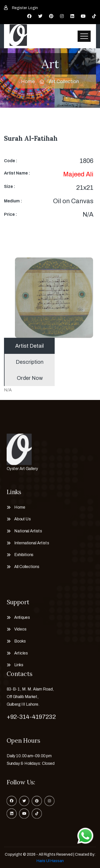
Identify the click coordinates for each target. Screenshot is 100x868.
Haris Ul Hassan (50, 861)
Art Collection (64, 81)
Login (33, 8)
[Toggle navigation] (84, 36)
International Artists (29, 544)
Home (28, 81)
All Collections (23, 571)
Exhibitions (20, 557)
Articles (17, 656)
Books (16, 643)
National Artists (25, 530)
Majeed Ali (78, 174)
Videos (16, 629)
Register (19, 8)
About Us (19, 517)
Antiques (18, 616)
